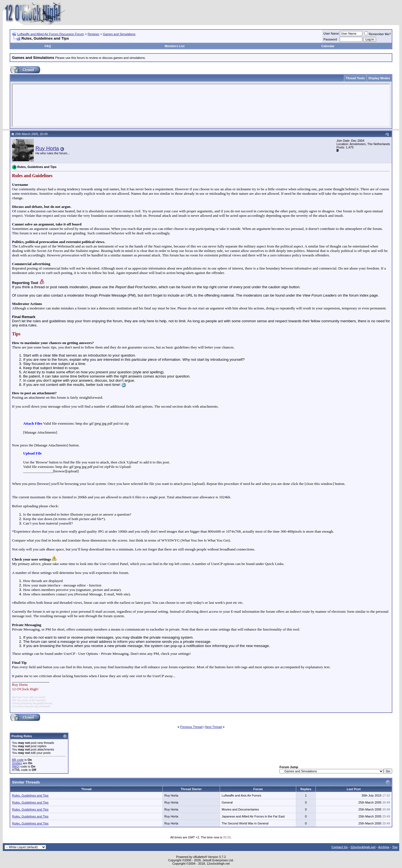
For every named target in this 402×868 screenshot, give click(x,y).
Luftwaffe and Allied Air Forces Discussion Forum (51, 34)
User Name (331, 33)
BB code (18, 760)
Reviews (94, 34)
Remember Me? (378, 34)
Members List (175, 46)
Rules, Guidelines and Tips (30, 795)
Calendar (328, 46)
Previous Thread (191, 727)
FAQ (48, 46)
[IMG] (16, 766)
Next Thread (214, 727)
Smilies (17, 763)
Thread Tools (355, 78)
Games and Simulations (119, 34)
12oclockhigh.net (363, 847)
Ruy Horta (47, 148)
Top (395, 847)
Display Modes (379, 78)
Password (330, 39)
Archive (384, 847)
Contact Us (339, 847)
